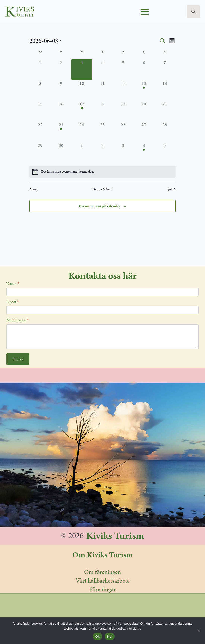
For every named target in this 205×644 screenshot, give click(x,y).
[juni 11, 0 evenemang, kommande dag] (102, 90)
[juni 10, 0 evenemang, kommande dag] (82, 90)
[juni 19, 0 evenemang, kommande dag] (123, 111)
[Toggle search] (193, 12)
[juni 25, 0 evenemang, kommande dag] (102, 132)
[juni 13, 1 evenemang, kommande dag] (144, 90)
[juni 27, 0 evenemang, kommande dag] (144, 132)
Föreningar (102, 589)
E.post (13, 302)
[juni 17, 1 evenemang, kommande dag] (82, 111)
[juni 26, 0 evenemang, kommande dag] (123, 132)
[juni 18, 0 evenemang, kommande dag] (102, 111)
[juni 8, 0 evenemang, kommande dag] (40, 90)
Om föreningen (102, 572)
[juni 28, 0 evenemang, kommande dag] (165, 132)
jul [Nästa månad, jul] (172, 189)
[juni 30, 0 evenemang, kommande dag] (61, 152)
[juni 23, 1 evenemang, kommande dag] (61, 132)
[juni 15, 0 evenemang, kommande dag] (40, 111)
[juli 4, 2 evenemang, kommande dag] (144, 152)
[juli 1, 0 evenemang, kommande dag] (82, 152)
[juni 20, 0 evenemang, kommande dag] (144, 111)
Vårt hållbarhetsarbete (102, 581)
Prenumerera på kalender (100, 206)
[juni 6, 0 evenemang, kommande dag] (144, 70)
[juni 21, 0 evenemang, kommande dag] (165, 111)
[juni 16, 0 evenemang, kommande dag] (61, 111)
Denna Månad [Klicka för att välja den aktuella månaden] (102, 189)
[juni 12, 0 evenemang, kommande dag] (123, 90)
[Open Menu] (145, 12)
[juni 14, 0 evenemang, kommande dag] (165, 90)
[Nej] (199, 631)
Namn (13, 284)
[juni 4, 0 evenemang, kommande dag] (102, 70)
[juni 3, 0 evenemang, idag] (82, 70)
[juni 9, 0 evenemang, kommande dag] (61, 90)
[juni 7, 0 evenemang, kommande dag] (165, 70)
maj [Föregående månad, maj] (34, 189)
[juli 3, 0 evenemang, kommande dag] (123, 152)
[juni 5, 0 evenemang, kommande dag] (123, 70)
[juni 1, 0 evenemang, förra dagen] (40, 70)
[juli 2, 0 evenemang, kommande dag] (102, 152)
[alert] (102, 172)
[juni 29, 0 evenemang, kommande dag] (40, 152)
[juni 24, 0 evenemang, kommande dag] (82, 132)
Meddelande (17, 320)
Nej (110, 637)
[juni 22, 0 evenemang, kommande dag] (40, 132)
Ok (97, 637)
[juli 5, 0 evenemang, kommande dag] (165, 152)
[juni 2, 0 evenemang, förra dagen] (61, 70)
